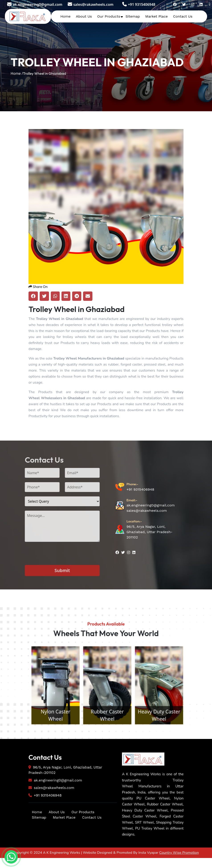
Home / (17, 73)
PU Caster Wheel (44, 749)
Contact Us (183, 16)
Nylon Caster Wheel (106, 744)
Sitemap (133, 16)
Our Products (109, 16)
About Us (84, 16)
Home (65, 16)
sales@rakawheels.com (91, 4)
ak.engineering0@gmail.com (35, 4)
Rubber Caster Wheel (168, 744)
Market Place (156, 16)
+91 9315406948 (139, 4)
